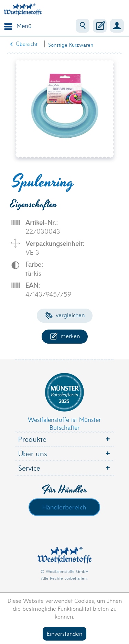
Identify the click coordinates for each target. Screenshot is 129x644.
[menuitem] (16, 26)
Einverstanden (64, 633)
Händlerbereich (64, 507)
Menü (18, 25)
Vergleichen (65, 315)
